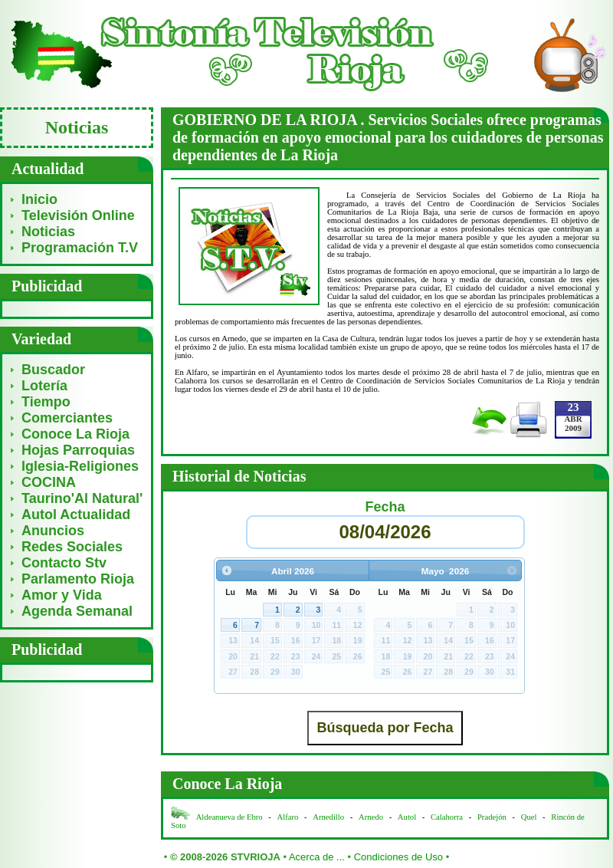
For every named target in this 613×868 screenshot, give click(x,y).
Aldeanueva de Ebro (229, 817)
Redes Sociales (72, 547)
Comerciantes (67, 418)
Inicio (39, 199)
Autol (408, 817)
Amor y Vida (62, 595)
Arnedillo (328, 817)
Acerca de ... (317, 857)
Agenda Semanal (77, 611)
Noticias (48, 232)
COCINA (49, 482)
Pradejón (492, 817)
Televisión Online (78, 215)
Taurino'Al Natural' (82, 498)
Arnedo (371, 817)
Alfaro (288, 817)
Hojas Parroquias (78, 450)
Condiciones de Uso (398, 857)
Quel (529, 817)
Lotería (44, 386)
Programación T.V (80, 248)
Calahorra (447, 817)
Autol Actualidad (76, 515)
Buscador (53, 370)
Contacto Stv (64, 563)
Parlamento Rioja (78, 579)
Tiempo (46, 402)
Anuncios (53, 531)
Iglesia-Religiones (80, 466)
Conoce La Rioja (75, 434)
